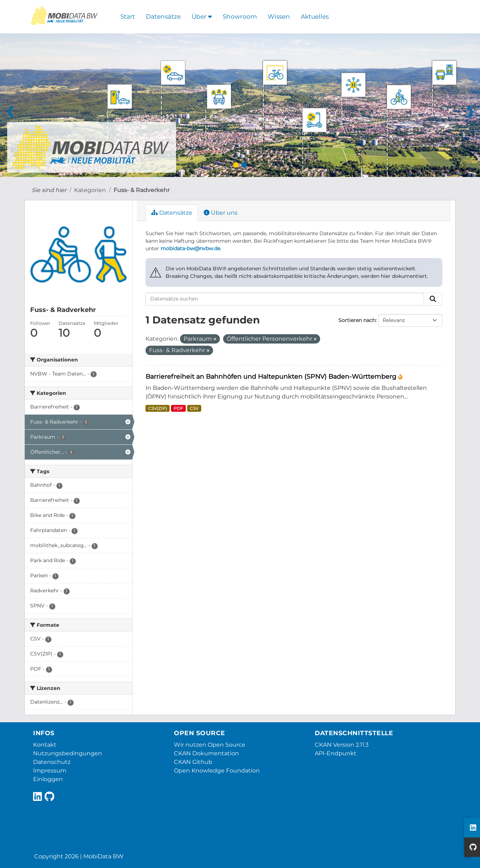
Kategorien (90, 190)
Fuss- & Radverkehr (142, 190)
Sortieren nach (357, 320)
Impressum (50, 771)
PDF (178, 408)
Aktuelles (315, 17)
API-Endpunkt (336, 753)
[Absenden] (433, 299)
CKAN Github (193, 762)
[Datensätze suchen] (285, 299)
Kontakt (45, 745)
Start (128, 17)
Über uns (221, 213)
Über (202, 17)
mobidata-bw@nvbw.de (190, 248)
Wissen (279, 17)
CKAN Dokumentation (206, 753)
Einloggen (48, 779)
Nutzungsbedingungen (68, 753)
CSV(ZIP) (158, 408)
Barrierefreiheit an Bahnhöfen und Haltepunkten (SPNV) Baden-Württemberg (272, 376)
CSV (194, 408)
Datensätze (163, 17)
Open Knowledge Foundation (217, 771)
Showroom (240, 17)
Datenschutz (52, 762)
